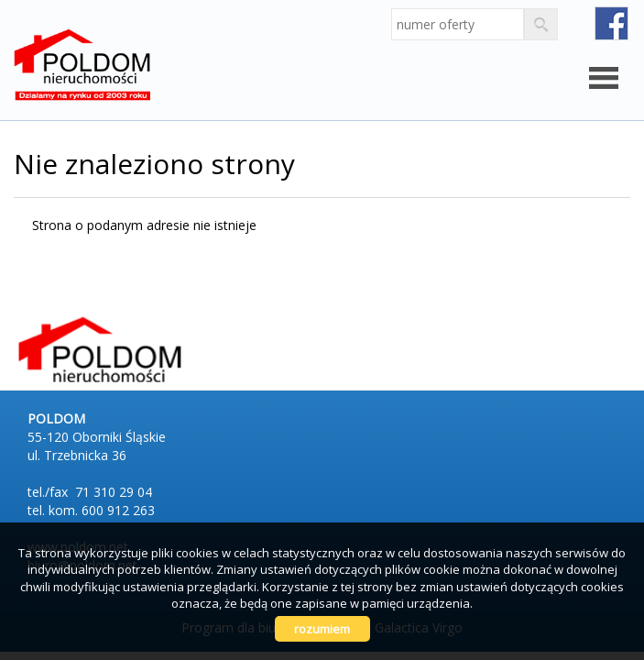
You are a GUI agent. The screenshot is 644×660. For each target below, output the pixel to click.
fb (611, 23)
